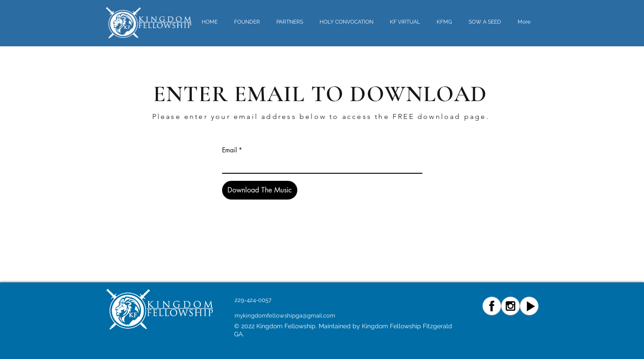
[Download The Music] (260, 190)
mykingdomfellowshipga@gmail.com (285, 316)
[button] (348, 22)
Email (229, 150)
